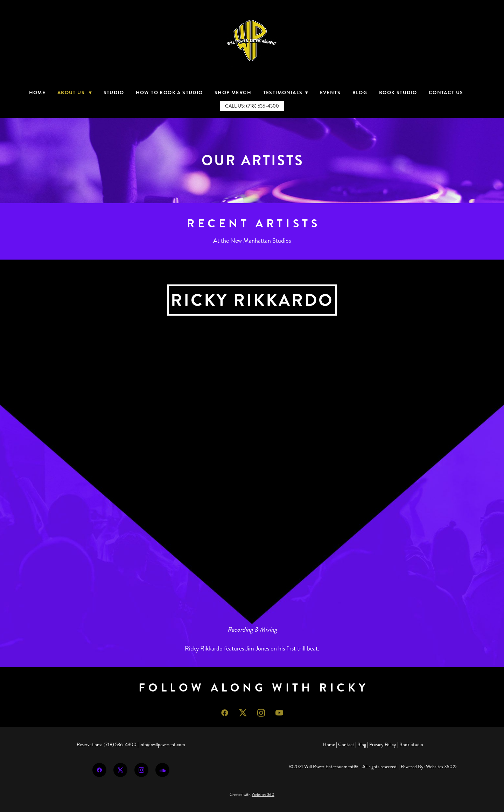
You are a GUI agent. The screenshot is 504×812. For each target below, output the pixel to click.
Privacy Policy (383, 745)
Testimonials (286, 92)
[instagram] (261, 716)
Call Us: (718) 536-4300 (252, 106)
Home (37, 92)
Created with (252, 795)
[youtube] (279, 716)
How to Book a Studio (169, 92)
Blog (360, 92)
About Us (75, 92)
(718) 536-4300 (120, 745)
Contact (346, 745)
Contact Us (446, 92)
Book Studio (398, 92)
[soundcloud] (162, 770)
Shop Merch (233, 92)
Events (330, 92)
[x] (243, 716)
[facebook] (225, 716)
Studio (114, 92)
